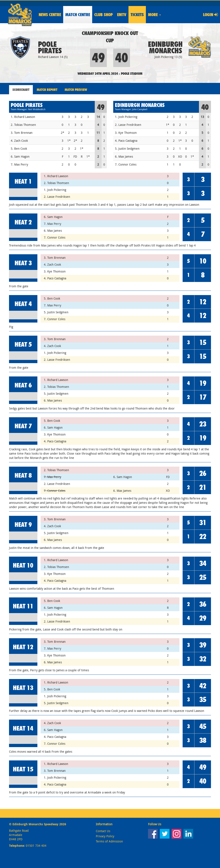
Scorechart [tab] (21, 90)
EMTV (122, 15)
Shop (104, 15)
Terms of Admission (109, 841)
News (50, 15)
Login (210, 15)
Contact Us (103, 831)
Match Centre (78, 15)
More (154, 15)
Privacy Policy (105, 836)
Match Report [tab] (47, 90)
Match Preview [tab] (76, 90)
